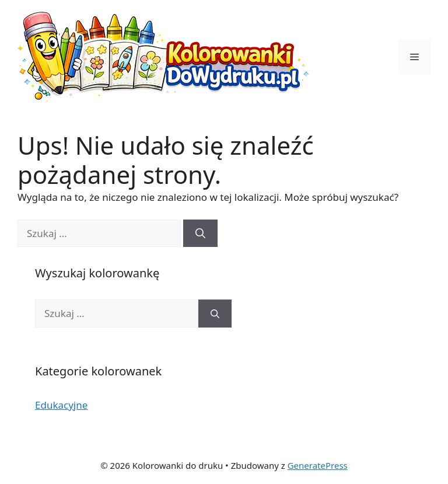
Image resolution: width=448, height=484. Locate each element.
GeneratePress (318, 465)
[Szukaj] (200, 234)
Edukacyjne (61, 405)
